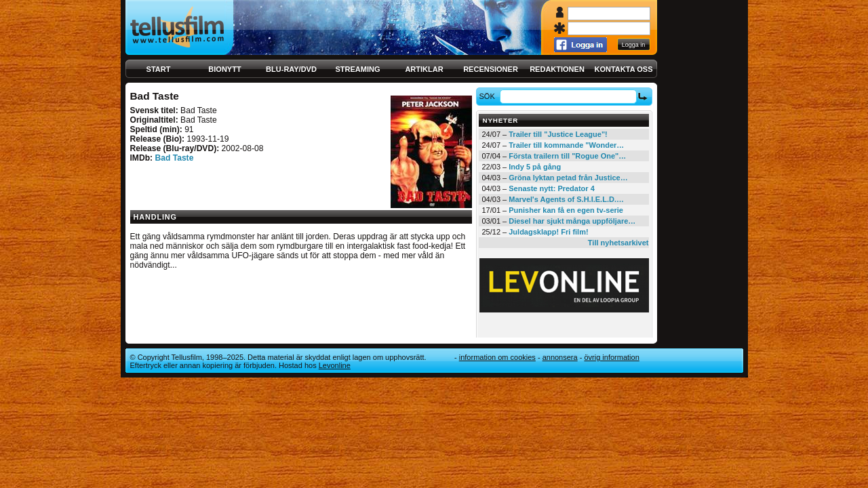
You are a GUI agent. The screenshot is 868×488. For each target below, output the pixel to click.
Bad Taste (174, 158)
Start (159, 69)
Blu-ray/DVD (291, 69)
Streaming (358, 69)
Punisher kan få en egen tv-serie (566, 210)
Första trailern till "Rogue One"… (567, 156)
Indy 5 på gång (535, 167)
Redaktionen (557, 69)
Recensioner (491, 69)
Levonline (335, 365)
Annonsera (560, 357)
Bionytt (224, 69)
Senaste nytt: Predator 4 (552, 188)
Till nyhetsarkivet (618, 243)
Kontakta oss (624, 69)
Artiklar (424, 69)
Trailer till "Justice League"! (558, 134)
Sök (489, 96)
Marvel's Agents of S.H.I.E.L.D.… (566, 199)
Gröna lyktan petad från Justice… (568, 178)
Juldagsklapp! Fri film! (548, 232)
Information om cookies (497, 357)
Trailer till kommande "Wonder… (566, 145)
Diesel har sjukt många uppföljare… (572, 221)
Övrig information (611, 357)
